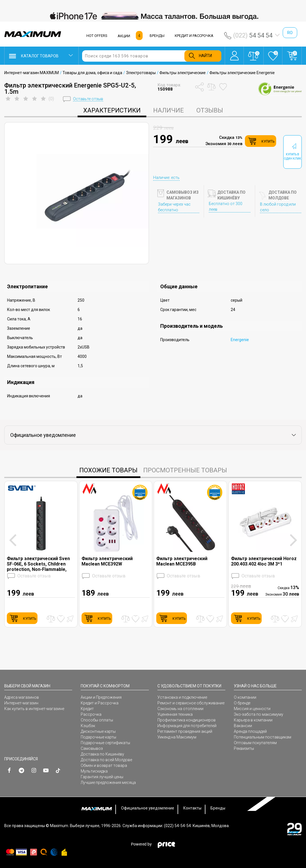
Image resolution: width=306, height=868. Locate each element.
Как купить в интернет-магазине (34, 709)
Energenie (240, 340)
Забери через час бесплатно (174, 207)
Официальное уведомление (148, 808)
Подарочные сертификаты (105, 743)
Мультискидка (94, 771)
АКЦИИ (124, 36)
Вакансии (243, 726)
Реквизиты (244, 748)
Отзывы (210, 110)
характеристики (112, 110)
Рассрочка (91, 714)
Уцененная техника (175, 714)
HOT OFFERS (97, 36)
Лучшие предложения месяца (108, 783)
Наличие (168, 110)
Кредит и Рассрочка (100, 703)
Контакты (192, 808)
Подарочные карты (98, 737)
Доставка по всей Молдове (106, 760)
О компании (245, 697)
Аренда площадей (250, 731)
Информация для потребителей (187, 726)
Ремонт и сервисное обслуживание (191, 703)
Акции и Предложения (101, 697)
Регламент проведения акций (185, 731)
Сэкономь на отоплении (180, 709)
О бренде (242, 703)
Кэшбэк (88, 726)
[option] (153, 16)
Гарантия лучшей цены (102, 777)
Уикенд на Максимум (177, 737)
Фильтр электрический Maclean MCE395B (182, 561)
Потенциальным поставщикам (263, 737)
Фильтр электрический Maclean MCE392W (107, 561)
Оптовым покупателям (255, 743)
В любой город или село (278, 207)
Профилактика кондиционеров (187, 720)
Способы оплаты (97, 720)
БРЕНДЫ (157, 36)
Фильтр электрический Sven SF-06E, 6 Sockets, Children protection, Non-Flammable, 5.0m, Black (38, 564)
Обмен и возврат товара (104, 765)
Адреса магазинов (22, 697)
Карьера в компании (253, 720)
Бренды (218, 808)
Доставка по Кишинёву (102, 754)
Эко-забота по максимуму (259, 714)
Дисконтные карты (98, 731)
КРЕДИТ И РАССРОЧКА (194, 36)
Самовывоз (92, 748)
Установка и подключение (182, 697)
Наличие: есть (166, 178)
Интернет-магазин (21, 703)
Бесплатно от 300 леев (226, 206)
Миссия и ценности (252, 709)
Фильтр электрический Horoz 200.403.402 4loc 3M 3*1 (264, 561)
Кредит (87, 709)
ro (290, 33)
